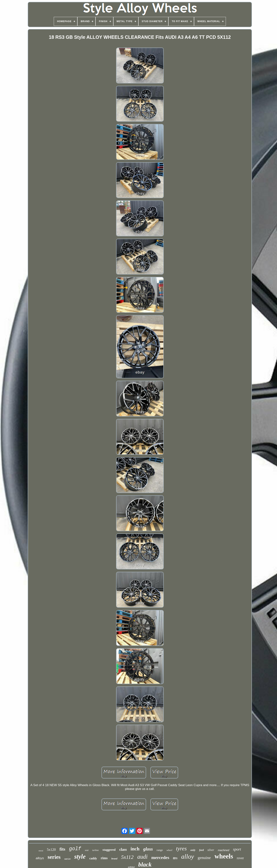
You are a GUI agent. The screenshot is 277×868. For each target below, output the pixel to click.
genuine (204, 858)
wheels (224, 856)
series (54, 857)
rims (104, 858)
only (193, 850)
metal (41, 851)
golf (75, 849)
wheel (169, 850)
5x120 (51, 850)
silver (211, 850)
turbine (96, 850)
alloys (40, 858)
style (80, 857)
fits (62, 849)
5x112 (127, 857)
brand (114, 859)
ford (202, 850)
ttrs (175, 858)
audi (142, 857)
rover (240, 858)
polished (131, 867)
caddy (93, 858)
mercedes (160, 858)
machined (224, 850)
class (123, 849)
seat (87, 850)
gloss (148, 849)
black (145, 864)
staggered (109, 850)
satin (67, 859)
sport (237, 849)
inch (135, 849)
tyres (181, 848)
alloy (188, 856)
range (160, 850)
